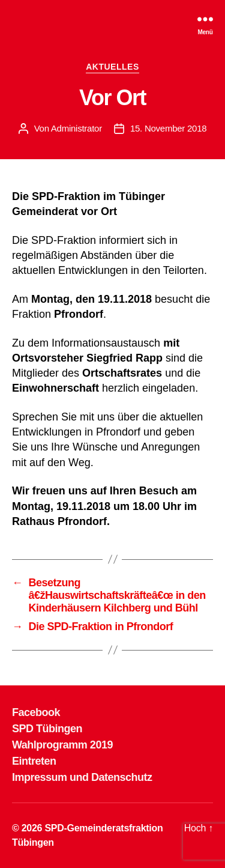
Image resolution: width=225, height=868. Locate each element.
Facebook (36, 712)
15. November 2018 (168, 128)
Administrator (76, 128)
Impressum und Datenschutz (82, 777)
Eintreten (34, 761)
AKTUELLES (112, 67)
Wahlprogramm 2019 (62, 745)
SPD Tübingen (47, 729)
